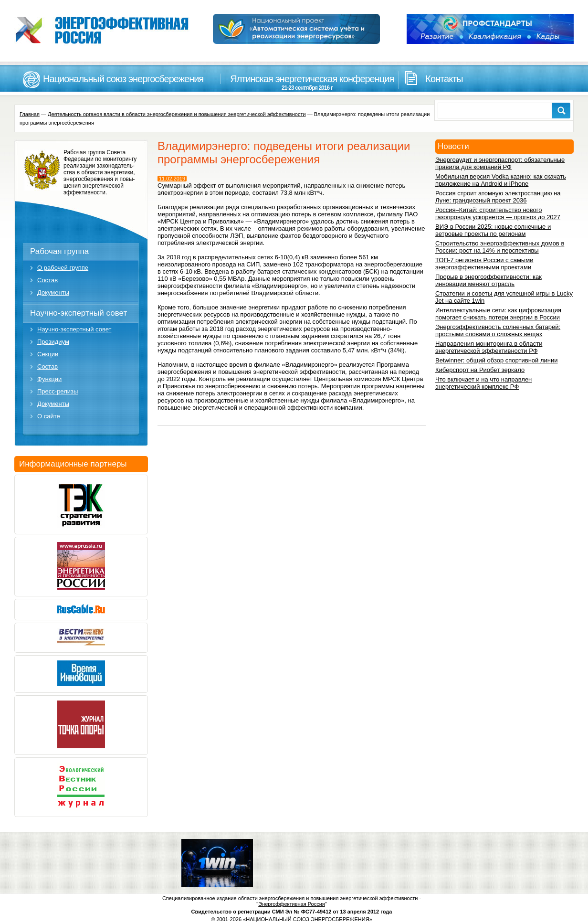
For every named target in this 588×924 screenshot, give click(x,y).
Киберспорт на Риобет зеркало (480, 370)
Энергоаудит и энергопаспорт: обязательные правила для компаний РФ (500, 163)
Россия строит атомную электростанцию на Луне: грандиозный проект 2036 (498, 197)
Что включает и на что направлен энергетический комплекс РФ (483, 383)
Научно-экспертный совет (79, 313)
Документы (53, 292)
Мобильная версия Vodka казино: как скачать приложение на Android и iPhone (501, 180)
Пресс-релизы (58, 391)
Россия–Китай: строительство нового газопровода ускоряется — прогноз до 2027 (498, 213)
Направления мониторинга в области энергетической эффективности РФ (489, 347)
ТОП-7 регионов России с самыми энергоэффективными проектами (484, 264)
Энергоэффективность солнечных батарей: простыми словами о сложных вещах (498, 330)
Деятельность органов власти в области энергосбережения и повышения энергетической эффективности (177, 114)
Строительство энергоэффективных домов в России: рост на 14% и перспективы (500, 247)
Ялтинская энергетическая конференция (307, 82)
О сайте (49, 416)
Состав (47, 280)
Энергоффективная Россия (292, 904)
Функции (49, 379)
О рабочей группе (63, 268)
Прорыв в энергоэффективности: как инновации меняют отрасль (488, 280)
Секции (48, 354)
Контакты (444, 79)
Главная (30, 114)
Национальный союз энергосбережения (123, 79)
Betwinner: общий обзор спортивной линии (496, 360)
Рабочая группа (59, 251)
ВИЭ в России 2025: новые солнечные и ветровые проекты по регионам (493, 230)
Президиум (53, 342)
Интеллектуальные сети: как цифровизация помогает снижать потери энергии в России (498, 314)
